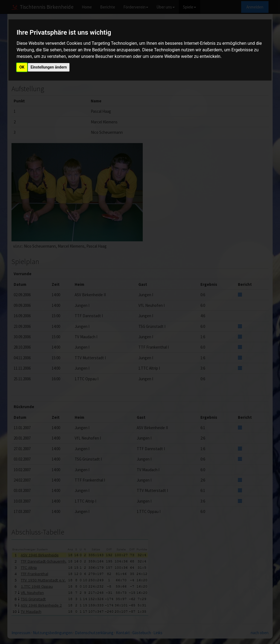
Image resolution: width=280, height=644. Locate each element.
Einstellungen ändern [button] (49, 67)
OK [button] (22, 67)
